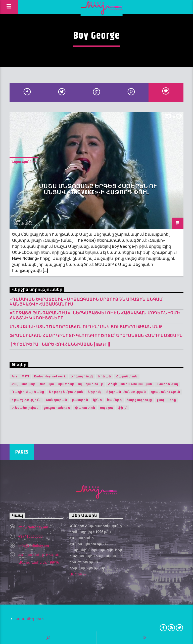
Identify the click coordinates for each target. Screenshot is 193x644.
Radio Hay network (50, 376)
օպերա (107, 408)
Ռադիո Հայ (23, 220)
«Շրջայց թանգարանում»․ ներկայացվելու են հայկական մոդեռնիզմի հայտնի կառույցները (95, 316)
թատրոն (80, 400)
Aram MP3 (20, 376)
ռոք (173, 400)
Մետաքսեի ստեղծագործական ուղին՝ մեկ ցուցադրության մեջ (86, 327)
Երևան (104, 376)
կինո (98, 400)
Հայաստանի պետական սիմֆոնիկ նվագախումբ (57, 384)
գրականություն (166, 392)
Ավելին (78, 575)
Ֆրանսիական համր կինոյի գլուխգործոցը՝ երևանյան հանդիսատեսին (96, 336)
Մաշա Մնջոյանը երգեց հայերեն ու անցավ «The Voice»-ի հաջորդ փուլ (98, 190)
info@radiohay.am (34, 546)
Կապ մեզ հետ (30, 619)
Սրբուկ (95, 392)
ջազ (161, 400)
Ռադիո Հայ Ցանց (28, 392)
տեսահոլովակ (25, 408)
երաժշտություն (26, 400)
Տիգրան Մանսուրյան (126, 392)
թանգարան (56, 400)
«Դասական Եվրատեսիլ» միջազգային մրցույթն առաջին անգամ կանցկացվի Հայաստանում (86, 302)
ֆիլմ (122, 408)
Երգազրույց (82, 376)
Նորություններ (24, 162)
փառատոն (85, 408)
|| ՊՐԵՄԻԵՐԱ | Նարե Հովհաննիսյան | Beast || (60, 345)
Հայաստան (127, 376)
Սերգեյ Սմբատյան (66, 392)
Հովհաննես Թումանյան (130, 384)
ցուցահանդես (57, 408)
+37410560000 (30, 536)
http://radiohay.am (33, 527)
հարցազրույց (139, 400)
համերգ (114, 400)
